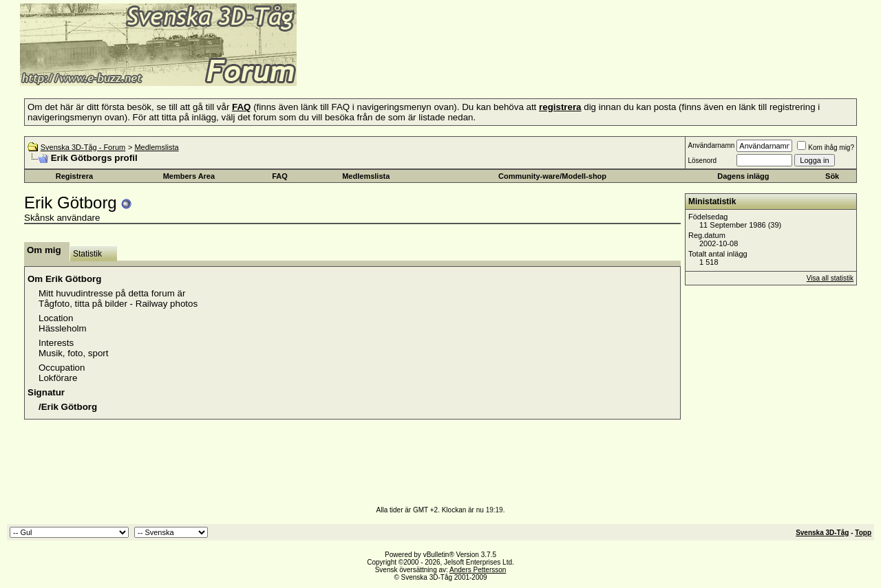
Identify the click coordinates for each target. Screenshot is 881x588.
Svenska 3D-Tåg (822, 533)
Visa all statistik (830, 278)
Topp (863, 533)
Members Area (189, 176)
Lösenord (702, 161)
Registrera (74, 176)
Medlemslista (156, 147)
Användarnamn (711, 145)
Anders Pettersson (478, 570)
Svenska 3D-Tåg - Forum (83, 147)
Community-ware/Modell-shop (552, 176)
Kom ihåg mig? (826, 148)
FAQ (280, 176)
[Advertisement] (465, 65)
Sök (832, 176)
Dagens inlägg (743, 176)
